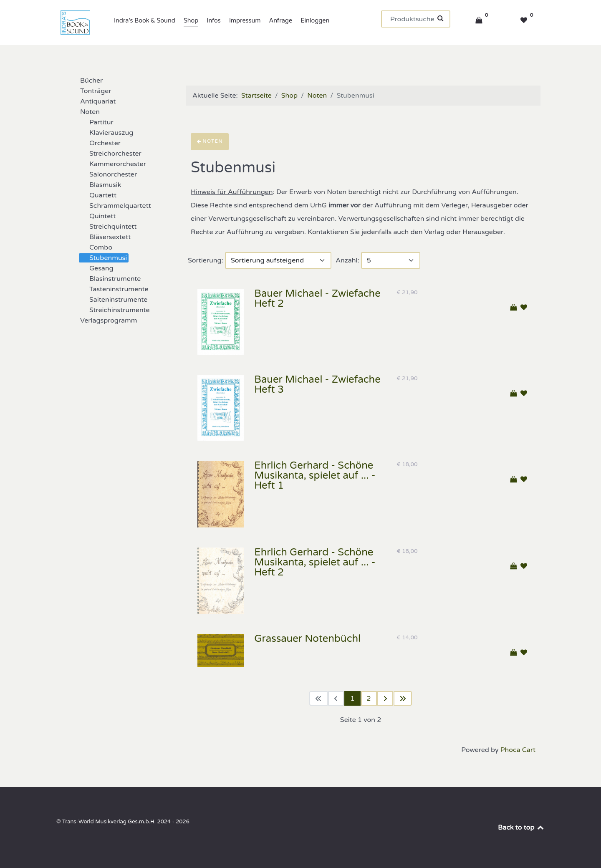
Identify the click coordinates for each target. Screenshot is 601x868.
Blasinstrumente (110, 279)
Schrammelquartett (115, 206)
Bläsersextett (105, 237)
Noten (85, 112)
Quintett (97, 216)
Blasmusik (100, 185)
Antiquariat (93, 101)
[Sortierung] (278, 260)
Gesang (96, 268)
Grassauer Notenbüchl (307, 639)
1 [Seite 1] (352, 699)
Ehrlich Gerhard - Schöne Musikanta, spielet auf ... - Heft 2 (315, 562)
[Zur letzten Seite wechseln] (403, 698)
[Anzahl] (391, 260)
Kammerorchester (113, 164)
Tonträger (91, 91)
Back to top (521, 828)
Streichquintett (108, 227)
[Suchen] (416, 19)
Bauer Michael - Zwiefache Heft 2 (317, 299)
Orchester (100, 143)
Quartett (98, 195)
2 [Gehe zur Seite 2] (369, 699)
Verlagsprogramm (104, 320)
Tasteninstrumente (114, 289)
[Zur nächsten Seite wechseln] (385, 698)
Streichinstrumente (115, 310)
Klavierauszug (106, 133)
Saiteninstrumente (113, 300)
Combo (96, 247)
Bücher (86, 81)
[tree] (113, 201)
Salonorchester (108, 174)
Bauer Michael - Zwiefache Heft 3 (317, 385)
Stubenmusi (103, 258)
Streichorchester (110, 154)
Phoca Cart (518, 750)
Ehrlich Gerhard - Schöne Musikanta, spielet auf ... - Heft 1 (315, 476)
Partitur (96, 122)
